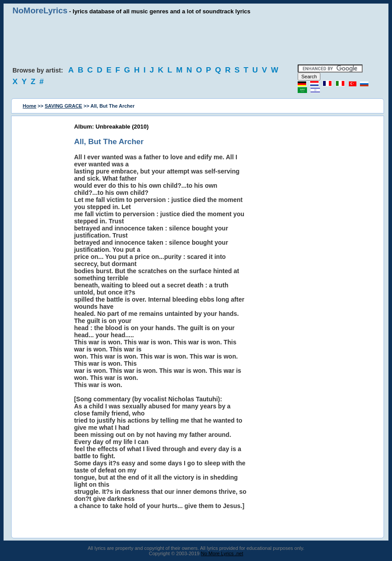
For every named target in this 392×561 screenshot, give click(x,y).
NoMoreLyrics (40, 10)
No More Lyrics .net (222, 553)
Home (30, 106)
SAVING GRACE (64, 106)
